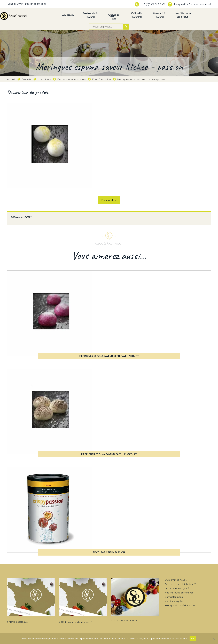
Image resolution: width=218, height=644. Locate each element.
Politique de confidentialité (180, 605)
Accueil (11, 79)
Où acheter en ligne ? (125, 620)
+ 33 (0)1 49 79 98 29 (152, 4)
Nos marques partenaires (179, 593)
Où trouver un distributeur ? (76, 622)
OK (193, 639)
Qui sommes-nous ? (176, 580)
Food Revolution (102, 79)
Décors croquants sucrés (72, 79)
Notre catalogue (18, 622)
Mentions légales (174, 601)
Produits (26, 79)
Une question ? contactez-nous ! (192, 4)
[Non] (214, 639)
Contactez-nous (174, 597)
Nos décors (44, 79)
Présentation (109, 200)
